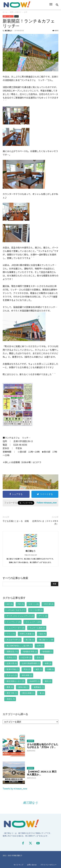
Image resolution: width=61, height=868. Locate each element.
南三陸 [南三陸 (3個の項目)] (30, 640)
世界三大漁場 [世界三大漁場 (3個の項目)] (27, 634)
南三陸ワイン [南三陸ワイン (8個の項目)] (46, 640)
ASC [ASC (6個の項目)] (10, 604)
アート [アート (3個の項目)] (43, 616)
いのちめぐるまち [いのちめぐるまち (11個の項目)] (16, 610)
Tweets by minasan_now (15, 788)
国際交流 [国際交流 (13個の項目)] (12, 651)
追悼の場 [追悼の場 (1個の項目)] (23, 687)
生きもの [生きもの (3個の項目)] (12, 675)
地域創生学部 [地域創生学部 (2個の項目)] (30, 651)
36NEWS (30, 741)
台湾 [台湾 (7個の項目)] (40, 646)
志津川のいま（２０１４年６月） (45, 522)
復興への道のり (16, 12)
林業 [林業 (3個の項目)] (48, 663)
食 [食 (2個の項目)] (42, 693)
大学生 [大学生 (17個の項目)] (11, 657)
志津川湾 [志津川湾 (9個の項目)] (12, 663)
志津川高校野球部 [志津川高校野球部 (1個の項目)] (31, 663)
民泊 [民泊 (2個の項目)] (27, 669)
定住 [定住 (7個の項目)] (40, 657)
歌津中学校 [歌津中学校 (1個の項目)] (13, 669)
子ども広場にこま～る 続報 (16, 521)
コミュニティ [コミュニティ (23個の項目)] (33, 622)
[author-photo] (30, 547)
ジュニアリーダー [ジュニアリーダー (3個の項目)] (15, 628)
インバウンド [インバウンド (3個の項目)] (14, 622)
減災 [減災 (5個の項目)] (39, 669)
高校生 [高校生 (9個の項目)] (11, 699)
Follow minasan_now (47, 503)
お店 (26, 12)
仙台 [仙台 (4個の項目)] (43, 634)
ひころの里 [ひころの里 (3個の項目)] (37, 610)
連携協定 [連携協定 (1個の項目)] (39, 687)
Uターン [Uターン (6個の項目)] (34, 604)
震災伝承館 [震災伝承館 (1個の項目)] (28, 693)
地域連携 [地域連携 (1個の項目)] (47, 651)
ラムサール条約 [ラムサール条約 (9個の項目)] (37, 628)
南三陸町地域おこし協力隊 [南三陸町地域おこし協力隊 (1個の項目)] (19, 646)
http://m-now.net (30, 555)
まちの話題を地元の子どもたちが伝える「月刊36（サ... (43, 746)
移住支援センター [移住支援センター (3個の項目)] (15, 681)
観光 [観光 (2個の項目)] (48, 681)
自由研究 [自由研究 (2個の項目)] (35, 681)
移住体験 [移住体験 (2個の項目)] (27, 675)
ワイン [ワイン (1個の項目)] (11, 634)
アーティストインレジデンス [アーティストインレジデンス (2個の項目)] (20, 616)
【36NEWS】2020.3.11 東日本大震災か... (42, 773)
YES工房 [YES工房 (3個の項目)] (49, 604)
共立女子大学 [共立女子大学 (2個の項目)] (14, 640)
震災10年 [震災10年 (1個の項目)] (12, 693)
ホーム (5, 12)
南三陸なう (9, 31)
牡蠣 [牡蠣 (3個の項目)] (50, 669)
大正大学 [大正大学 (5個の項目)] (26, 657)
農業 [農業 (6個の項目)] (10, 687)
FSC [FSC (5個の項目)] (21, 604)
